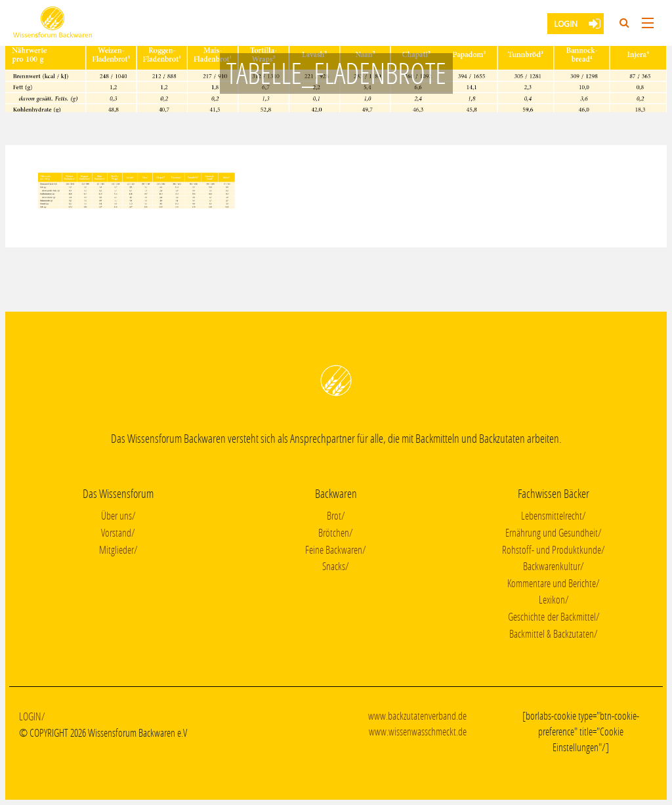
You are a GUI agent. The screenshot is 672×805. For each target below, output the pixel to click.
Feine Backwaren (334, 549)
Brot (334, 515)
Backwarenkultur (552, 566)
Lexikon (552, 599)
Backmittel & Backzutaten (552, 633)
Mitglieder (116, 549)
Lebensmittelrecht (552, 515)
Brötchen (334, 532)
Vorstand (116, 532)
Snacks (334, 566)
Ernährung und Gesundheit (552, 532)
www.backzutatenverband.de (417, 715)
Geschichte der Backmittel (552, 616)
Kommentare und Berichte (552, 583)
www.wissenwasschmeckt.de (418, 731)
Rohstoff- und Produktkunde (552, 549)
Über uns (116, 515)
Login (566, 24)
